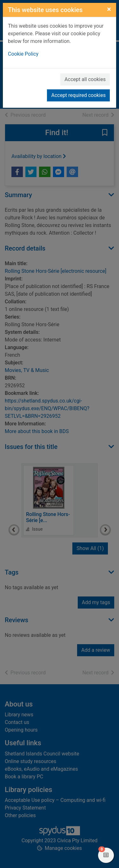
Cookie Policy (23, 54)
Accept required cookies (78, 95)
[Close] (109, 9)
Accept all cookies (85, 79)
